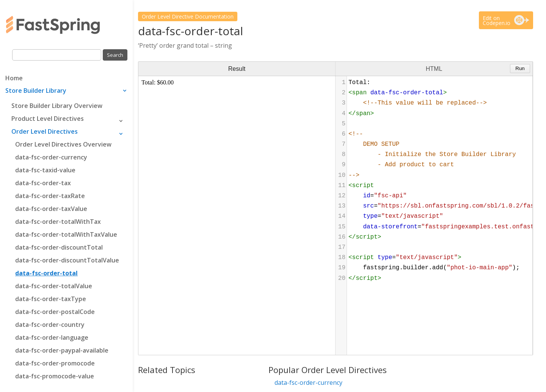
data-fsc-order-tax (43, 183)
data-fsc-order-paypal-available (62, 350)
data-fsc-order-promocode (55, 363)
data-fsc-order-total (46, 273)
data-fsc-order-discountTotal (59, 247)
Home (14, 79)
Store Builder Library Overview (57, 106)
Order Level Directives (45, 131)
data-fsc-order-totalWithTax (58, 222)
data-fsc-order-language (52, 337)
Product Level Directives (48, 119)
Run (520, 68)
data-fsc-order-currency (51, 157)
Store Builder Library (36, 91)
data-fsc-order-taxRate (50, 196)
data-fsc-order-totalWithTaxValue (66, 234)
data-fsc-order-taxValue (51, 209)
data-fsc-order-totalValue (54, 286)
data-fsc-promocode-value (55, 376)
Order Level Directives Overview (63, 144)
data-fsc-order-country (50, 325)
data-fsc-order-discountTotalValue (67, 260)
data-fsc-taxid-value (45, 170)
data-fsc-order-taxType (51, 299)
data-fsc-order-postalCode (55, 312)
